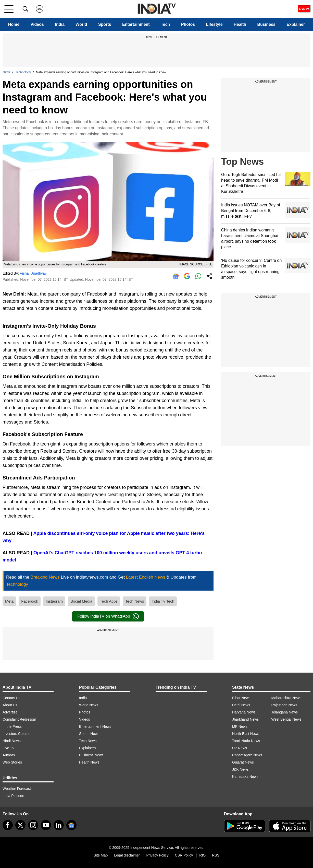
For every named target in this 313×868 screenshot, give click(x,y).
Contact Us (11, 698)
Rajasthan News (284, 705)
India (60, 24)
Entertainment (136, 24)
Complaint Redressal (19, 719)
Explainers (87, 748)
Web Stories (12, 762)
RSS (216, 855)
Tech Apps (109, 601)
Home (14, 24)
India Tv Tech (163, 601)
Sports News (89, 734)
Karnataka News (245, 777)
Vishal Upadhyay (33, 273)
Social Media (81, 601)
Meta (9, 601)
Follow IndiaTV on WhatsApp (108, 616)
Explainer (296, 24)
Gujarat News (243, 762)
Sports (105, 24)
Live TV (9, 748)
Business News (91, 755)
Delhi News (241, 705)
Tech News (135, 601)
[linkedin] (59, 825)
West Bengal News (286, 719)
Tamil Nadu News (246, 741)
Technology (23, 72)
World (81, 24)
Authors (9, 755)
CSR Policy (184, 855)
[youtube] (46, 825)
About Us (10, 705)
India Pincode (13, 796)
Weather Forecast (17, 789)
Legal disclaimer (127, 855)
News (6, 72)
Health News (89, 762)
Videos (37, 24)
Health (240, 24)
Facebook (30, 601)
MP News (240, 726)
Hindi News (12, 741)
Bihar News (241, 698)
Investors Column (16, 734)
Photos (188, 24)
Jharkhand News (245, 719)
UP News (240, 748)
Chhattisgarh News (247, 755)
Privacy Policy (157, 855)
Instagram (54, 601)
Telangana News (285, 712)
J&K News (240, 769)
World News (89, 705)
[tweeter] (20, 825)
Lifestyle (214, 24)
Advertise (10, 712)
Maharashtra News (286, 698)
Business (266, 24)
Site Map (101, 855)
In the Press (12, 726)
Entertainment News (95, 726)
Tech (165, 24)
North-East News (246, 734)
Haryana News (244, 712)
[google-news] (71, 825)
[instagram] (33, 825)
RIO (202, 855)
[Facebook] (8, 825)
